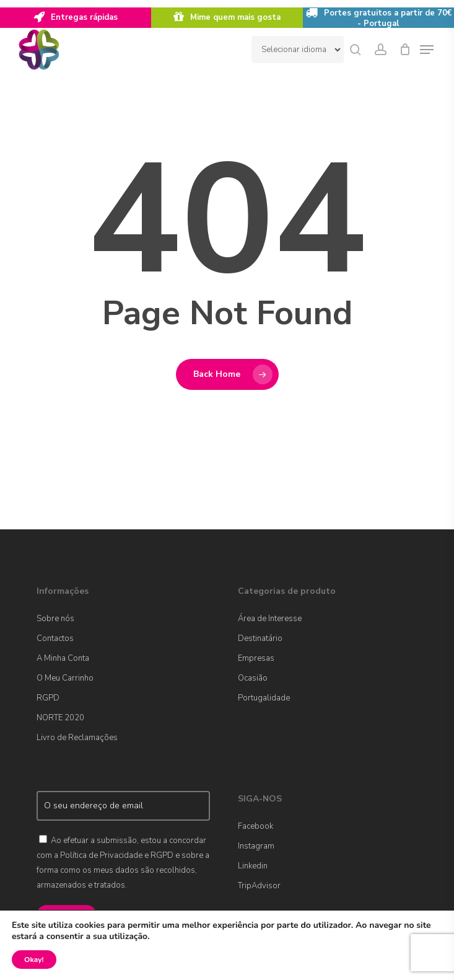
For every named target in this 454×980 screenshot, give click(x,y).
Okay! (34, 960)
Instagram (256, 846)
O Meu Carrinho (65, 678)
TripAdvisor (259, 886)
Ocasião (253, 678)
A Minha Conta (63, 658)
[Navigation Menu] (427, 50)
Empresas (256, 658)
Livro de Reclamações (77, 738)
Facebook (255, 826)
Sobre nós (55, 619)
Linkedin (253, 866)
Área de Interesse (270, 619)
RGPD (48, 698)
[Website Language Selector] (298, 50)
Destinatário (260, 638)
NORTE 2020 (60, 718)
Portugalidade (264, 698)
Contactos (55, 638)
